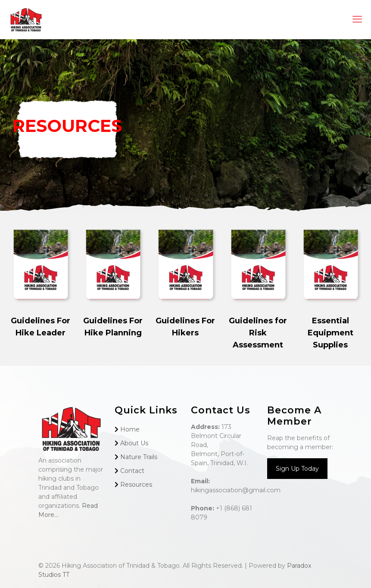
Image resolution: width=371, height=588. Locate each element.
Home (130, 429)
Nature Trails (139, 457)
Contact (132, 471)
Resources (136, 485)
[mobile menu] (357, 19)
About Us (134, 443)
